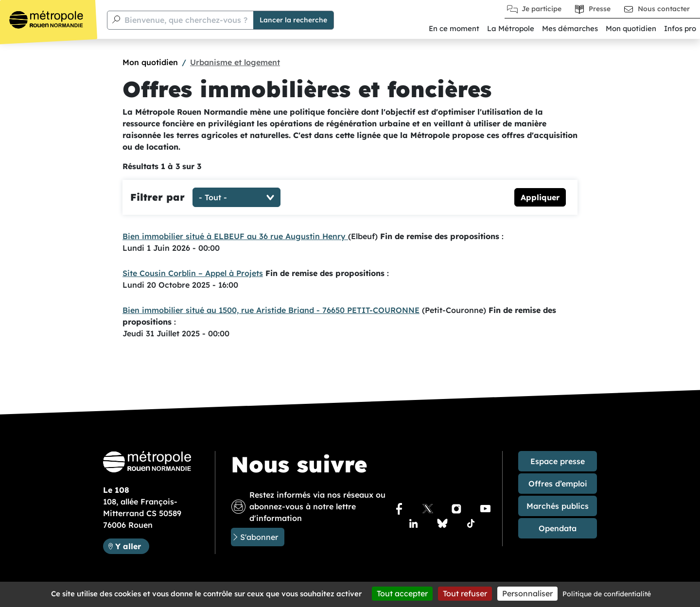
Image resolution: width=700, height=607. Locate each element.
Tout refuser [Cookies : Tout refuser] (465, 593)
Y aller (132, 546)
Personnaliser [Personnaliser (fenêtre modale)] (527, 593)
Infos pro (680, 28)
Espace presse (558, 461)
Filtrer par (157, 197)
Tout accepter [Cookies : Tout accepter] (402, 593)
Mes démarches (570, 28)
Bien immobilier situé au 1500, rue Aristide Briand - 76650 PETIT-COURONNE (271, 310)
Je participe (542, 9)
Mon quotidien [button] (631, 28)
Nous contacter (664, 9)
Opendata (558, 528)
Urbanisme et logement (235, 62)
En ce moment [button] (454, 28)
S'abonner (259, 537)
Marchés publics (558, 506)
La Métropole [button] (511, 28)
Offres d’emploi (558, 484)
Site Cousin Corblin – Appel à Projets (193, 273)
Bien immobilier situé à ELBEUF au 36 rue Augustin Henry (235, 236)
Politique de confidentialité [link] (607, 594)
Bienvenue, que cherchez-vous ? (186, 20)
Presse (600, 9)
